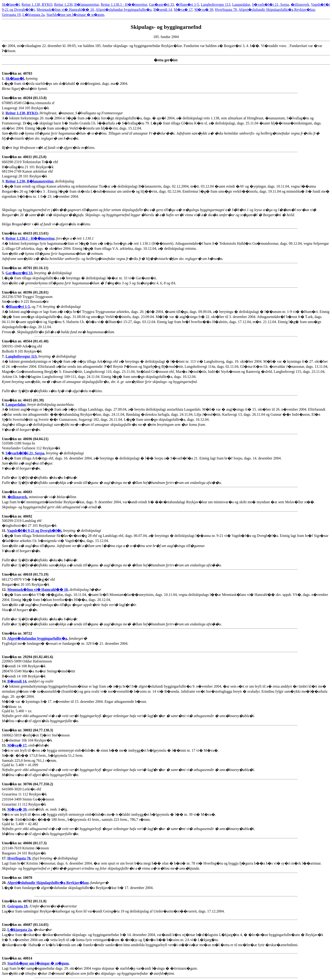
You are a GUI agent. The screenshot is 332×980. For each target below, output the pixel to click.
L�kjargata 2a (33, 15)
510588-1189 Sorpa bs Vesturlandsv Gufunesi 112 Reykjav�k (31, 446)
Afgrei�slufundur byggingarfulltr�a (123, 10)
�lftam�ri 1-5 (187, 4)
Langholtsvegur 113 (216, 4)
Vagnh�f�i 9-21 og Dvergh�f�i (34, 531)
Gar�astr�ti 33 (161, 4)
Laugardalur (241, 4)
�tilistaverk (300, 4)
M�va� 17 (183, 10)
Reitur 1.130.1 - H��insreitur (124, 4)
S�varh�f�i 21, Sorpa (270, 4)
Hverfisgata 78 (226, 10)
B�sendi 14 (163, 10)
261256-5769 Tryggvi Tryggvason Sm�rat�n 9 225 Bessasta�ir (27, 299)
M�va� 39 (204, 10)
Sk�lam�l (11, 4)
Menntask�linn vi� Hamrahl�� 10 (65, 10)
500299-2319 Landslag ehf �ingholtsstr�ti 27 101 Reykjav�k (29, 523)
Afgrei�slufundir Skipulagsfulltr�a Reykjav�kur (277, 10)
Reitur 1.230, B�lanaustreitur (77, 4)
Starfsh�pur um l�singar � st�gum (75, 15)
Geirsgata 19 (11, 15)
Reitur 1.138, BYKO (37, 4)
